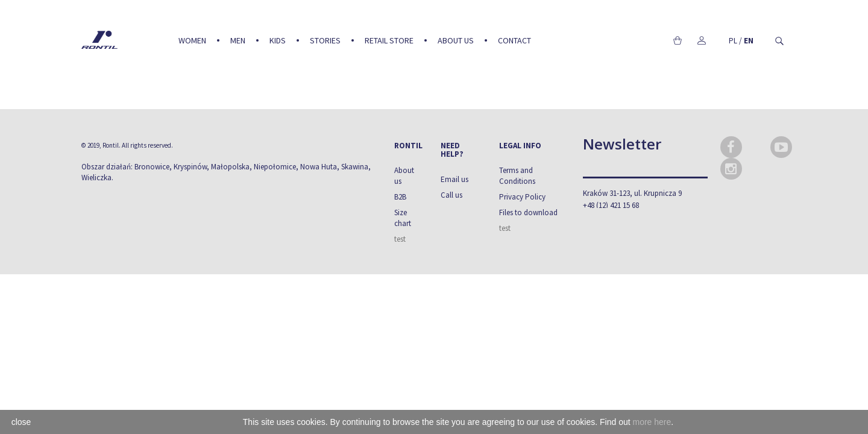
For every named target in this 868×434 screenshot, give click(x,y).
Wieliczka (96, 178)
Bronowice (152, 167)
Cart (677, 40)
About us (456, 40)
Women (192, 40)
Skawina (355, 167)
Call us (451, 195)
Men (238, 40)
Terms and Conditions (517, 176)
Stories (325, 40)
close (21, 422)
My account (701, 40)
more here (652, 422)
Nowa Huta (319, 167)
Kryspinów (190, 167)
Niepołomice (275, 167)
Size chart (403, 218)
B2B (400, 197)
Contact (514, 40)
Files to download (528, 212)
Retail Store (389, 40)
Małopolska (230, 167)
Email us (454, 179)
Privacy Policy (522, 197)
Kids (278, 40)
